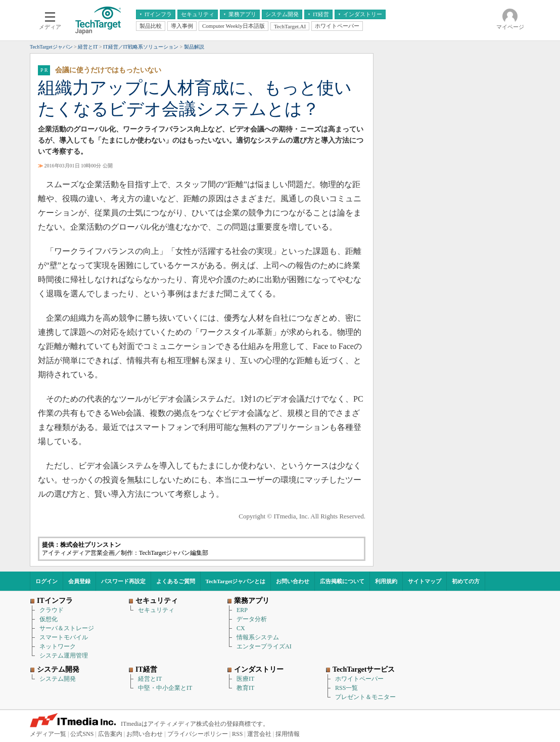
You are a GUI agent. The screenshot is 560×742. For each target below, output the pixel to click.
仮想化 (49, 619)
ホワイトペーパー (359, 679)
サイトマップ (425, 581)
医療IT (245, 679)
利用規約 (386, 581)
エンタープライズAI (264, 646)
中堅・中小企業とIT (165, 688)
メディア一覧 (48, 734)
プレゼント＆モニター (365, 697)
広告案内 (110, 734)
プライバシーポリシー (198, 734)
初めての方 (466, 581)
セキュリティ (156, 610)
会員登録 (79, 581)
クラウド (52, 610)
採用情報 (288, 734)
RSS (237, 734)
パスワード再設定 (123, 581)
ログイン (46, 581)
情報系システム (258, 637)
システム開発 (58, 679)
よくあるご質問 (176, 581)
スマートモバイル (64, 637)
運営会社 (259, 734)
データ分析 (252, 619)
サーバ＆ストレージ (67, 628)
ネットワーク (58, 646)
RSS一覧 (346, 688)
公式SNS (82, 734)
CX (241, 628)
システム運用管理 (64, 656)
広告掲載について (342, 581)
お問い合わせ (293, 581)
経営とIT (150, 679)
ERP (242, 610)
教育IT (245, 688)
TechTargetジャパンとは (236, 581)
